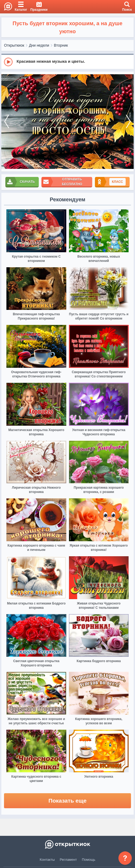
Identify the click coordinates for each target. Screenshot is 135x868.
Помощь (88, 860)
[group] (67, 62)
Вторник (61, 45)
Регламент (68, 860)
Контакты (47, 860)
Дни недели (39, 45)
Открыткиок (14, 45)
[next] (128, 122)
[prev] (7, 122)
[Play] (8, 62)
